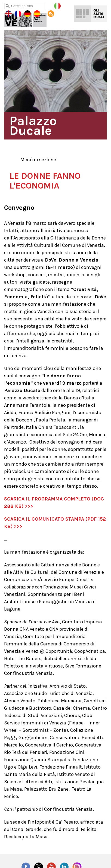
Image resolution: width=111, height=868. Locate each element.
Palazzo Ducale (29, 19)
